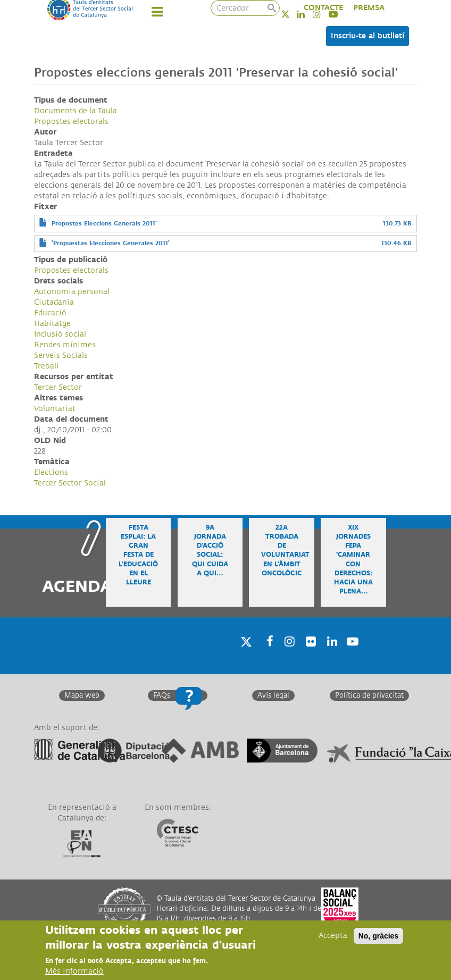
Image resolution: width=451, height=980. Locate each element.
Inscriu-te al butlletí (368, 36)
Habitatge (52, 324)
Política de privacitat (369, 696)
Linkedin (330, 655)
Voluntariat (55, 409)
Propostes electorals (71, 122)
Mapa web (82, 696)
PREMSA (369, 8)
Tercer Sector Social (70, 483)
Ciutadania (54, 302)
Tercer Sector (58, 387)
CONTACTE (323, 8)
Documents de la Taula (76, 111)
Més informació (74, 971)
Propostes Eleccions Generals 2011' (104, 224)
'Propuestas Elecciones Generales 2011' (111, 243)
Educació (50, 313)
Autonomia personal (72, 292)
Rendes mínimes (65, 345)
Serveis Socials (61, 355)
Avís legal (273, 696)
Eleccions (51, 472)
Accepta (333, 936)
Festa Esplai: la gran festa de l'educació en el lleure (138, 555)
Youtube (352, 655)
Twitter (292, 14)
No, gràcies (378, 936)
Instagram (288, 655)
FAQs (162, 696)
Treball (46, 366)
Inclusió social (60, 334)
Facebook (266, 655)
